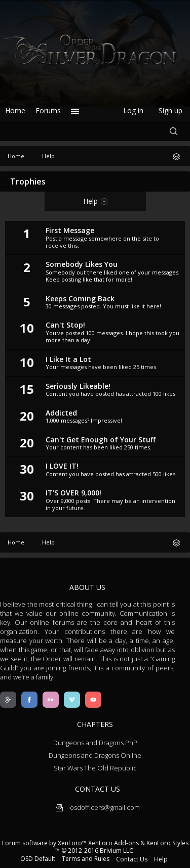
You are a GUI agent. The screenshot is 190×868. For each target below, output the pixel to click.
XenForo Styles (167, 843)
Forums (48, 110)
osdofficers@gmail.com (98, 807)
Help (161, 859)
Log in (133, 110)
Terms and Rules (86, 859)
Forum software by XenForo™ (45, 843)
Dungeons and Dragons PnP (95, 743)
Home (15, 110)
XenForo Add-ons (113, 843)
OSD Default (38, 859)
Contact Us (132, 859)
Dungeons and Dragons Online (95, 755)
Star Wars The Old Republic (95, 768)
